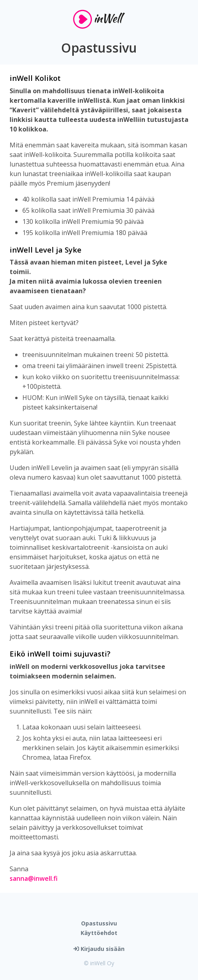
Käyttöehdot (99, 933)
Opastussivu (99, 923)
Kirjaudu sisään (99, 949)
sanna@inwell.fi (34, 878)
